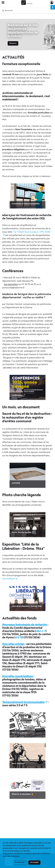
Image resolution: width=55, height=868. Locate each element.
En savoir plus (20, 862)
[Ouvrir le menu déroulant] (3, 3)
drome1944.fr (10, 579)
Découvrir (13, 43)
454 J (41, 631)
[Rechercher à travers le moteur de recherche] (26, 11)
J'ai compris (34, 862)
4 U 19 (19, 638)
